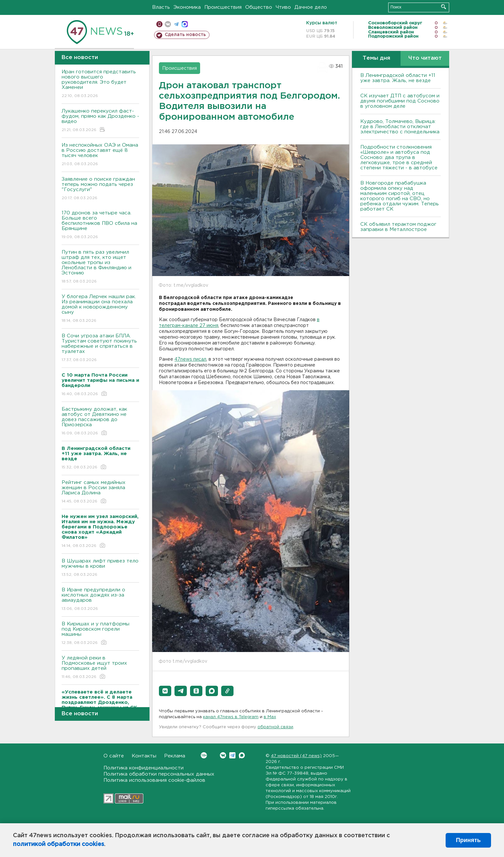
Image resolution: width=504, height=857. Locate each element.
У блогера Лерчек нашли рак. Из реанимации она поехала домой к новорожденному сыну (100, 309)
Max (242, 755)
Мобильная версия (159, 24)
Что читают (425, 58)
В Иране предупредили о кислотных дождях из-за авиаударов (100, 600)
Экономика (187, 7)
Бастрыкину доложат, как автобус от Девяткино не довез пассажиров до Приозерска (100, 422)
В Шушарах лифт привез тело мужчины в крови (100, 568)
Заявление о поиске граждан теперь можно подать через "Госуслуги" (100, 189)
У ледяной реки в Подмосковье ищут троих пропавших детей (100, 668)
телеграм (176, 24)
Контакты (144, 756)
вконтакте (168, 24)
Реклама (175, 756)
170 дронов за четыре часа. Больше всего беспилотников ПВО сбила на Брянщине (100, 225)
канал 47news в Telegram (231, 717)
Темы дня (376, 58)
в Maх (270, 717)
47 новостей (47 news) (296, 756)
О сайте (114, 756)
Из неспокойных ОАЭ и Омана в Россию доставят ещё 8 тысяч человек (100, 155)
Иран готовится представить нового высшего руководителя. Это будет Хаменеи (100, 84)
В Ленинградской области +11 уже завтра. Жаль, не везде (398, 78)
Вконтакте (204, 755)
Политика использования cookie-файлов (154, 780)
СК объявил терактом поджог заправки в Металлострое (398, 227)
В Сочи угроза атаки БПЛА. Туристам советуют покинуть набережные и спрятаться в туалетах (100, 348)
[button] (165, 691)
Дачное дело (311, 7)
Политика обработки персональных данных (159, 774)
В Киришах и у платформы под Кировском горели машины (100, 634)
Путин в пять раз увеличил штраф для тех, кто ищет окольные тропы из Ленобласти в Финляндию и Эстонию (100, 267)
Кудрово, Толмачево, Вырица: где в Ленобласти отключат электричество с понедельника (400, 127)
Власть (161, 7)
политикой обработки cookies (59, 844)
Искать (444, 7)
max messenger (185, 24)
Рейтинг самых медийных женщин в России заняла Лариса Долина (100, 492)
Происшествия (223, 7)
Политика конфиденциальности (144, 768)
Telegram (232, 755)
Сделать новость (185, 35)
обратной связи (275, 727)
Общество (259, 7)
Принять (468, 840)
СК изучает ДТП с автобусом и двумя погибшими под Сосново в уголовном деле (400, 101)
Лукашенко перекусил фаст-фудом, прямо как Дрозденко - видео (100, 121)
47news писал (190, 359)
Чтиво (283, 7)
